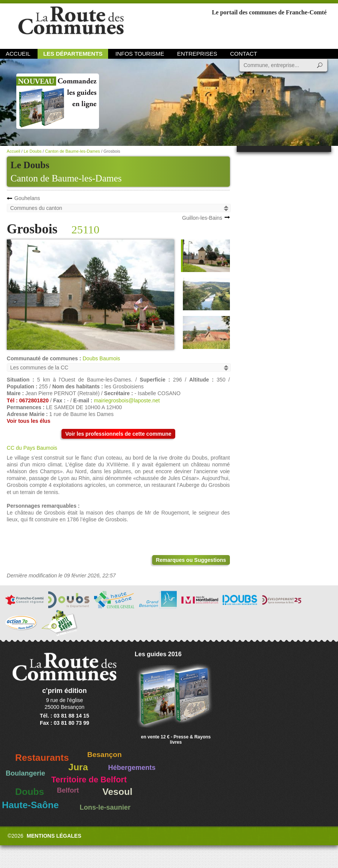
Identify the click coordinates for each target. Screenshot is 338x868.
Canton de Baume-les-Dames (66, 178)
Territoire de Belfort (89, 780)
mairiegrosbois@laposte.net (127, 400)
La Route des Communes (71, 24)
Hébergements (132, 768)
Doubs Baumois (101, 358)
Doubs (30, 792)
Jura (78, 767)
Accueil (18, 54)
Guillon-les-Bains (202, 218)
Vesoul (117, 792)
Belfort (68, 790)
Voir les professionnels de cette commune (118, 434)
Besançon (105, 755)
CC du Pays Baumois (32, 448)
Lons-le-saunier (105, 807)
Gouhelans (27, 198)
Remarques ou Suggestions (191, 560)
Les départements (73, 54)
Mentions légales (54, 836)
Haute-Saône (30, 805)
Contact (244, 54)
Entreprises (197, 54)
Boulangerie (25, 773)
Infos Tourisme (140, 54)
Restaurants (42, 758)
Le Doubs (32, 151)
